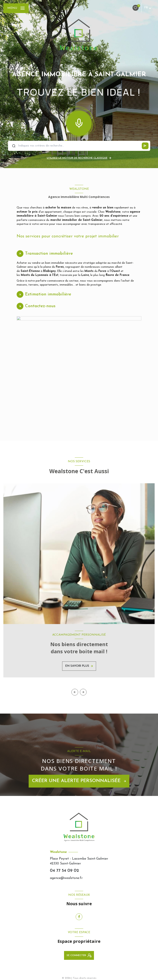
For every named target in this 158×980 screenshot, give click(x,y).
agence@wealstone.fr (66, 878)
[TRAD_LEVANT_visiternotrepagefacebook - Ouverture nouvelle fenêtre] (79, 917)
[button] (83, 692)
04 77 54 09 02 (64, 871)
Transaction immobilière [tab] (49, 254)
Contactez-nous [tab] (40, 306)
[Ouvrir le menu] (16, 8)
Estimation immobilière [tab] (48, 294)
